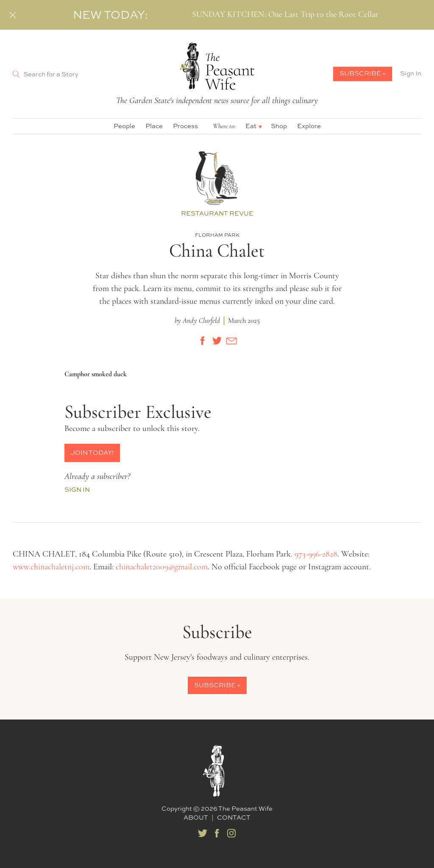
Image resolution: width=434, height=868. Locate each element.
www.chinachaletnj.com (51, 567)
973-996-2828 (316, 554)
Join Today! (92, 452)
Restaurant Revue (217, 213)
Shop (279, 126)
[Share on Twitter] (217, 341)
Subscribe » (363, 73)
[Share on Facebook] (203, 341)
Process (185, 126)
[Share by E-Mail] (231, 341)
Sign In (411, 73)
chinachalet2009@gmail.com (162, 567)
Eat (251, 126)
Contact (234, 817)
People (124, 126)
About (196, 817)
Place (154, 126)
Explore (309, 126)
